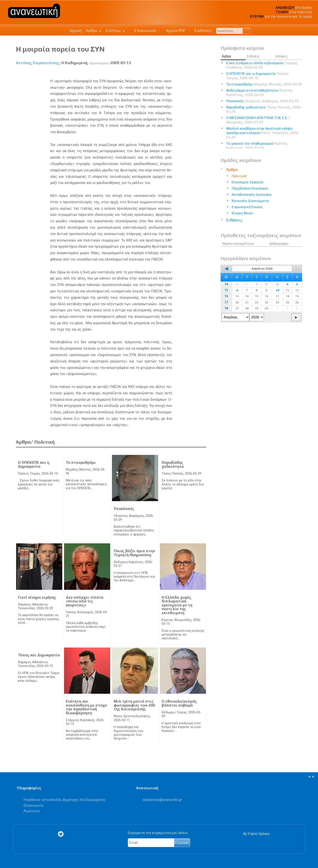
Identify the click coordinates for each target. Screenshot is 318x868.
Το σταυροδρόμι (81, 462)
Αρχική (75, 31)
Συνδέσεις (201, 31)
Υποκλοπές (124, 509)
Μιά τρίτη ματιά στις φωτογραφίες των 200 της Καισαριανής (134, 705)
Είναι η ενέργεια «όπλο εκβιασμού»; (262, 65)
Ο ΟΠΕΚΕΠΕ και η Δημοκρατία (34, 464)
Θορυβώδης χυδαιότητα (173, 464)
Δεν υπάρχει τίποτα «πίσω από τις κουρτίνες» (85, 601)
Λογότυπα (31, 811)
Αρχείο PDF (173, 31)
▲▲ (311, 776)
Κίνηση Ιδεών (242, 213)
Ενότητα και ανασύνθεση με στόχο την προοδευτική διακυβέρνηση (86, 707)
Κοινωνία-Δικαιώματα (250, 201)
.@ (162, 800)
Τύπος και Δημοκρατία (39, 655)
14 (226, 284)
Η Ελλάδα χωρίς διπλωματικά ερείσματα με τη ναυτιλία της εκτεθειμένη (177, 605)
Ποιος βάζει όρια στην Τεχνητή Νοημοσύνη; (134, 553)
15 (226, 290)
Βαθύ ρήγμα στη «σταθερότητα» (259, 93)
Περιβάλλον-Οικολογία (250, 188)
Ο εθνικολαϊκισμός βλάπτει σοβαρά (179, 703)
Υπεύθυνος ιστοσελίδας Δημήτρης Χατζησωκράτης (65, 800)
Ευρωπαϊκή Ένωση (247, 207)
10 (277, 290)
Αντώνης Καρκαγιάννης (38, 63)
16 (226, 296)
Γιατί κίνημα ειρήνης (37, 597)
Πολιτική (239, 176)
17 (226, 302)
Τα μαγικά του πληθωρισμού (257, 146)
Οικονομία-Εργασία (248, 182)
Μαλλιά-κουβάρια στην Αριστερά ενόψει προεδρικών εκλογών (263, 133)
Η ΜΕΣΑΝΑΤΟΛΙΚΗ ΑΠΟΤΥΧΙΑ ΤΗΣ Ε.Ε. (259, 120)
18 (226, 308)
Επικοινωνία (143, 31)
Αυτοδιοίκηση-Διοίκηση (252, 194)
